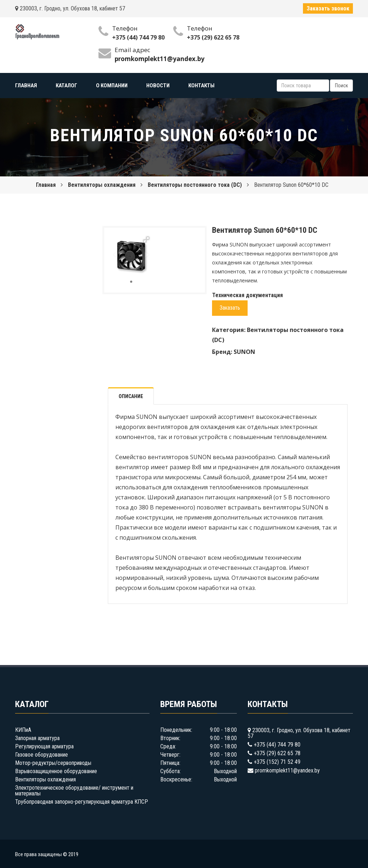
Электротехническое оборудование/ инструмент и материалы (74, 791)
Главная (46, 185)
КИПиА (23, 730)
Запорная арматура (37, 738)
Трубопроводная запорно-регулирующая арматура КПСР (82, 802)
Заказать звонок (328, 8)
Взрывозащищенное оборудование (56, 771)
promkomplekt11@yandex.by (287, 770)
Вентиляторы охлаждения (102, 185)
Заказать (230, 308)
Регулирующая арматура (44, 746)
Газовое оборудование (42, 755)
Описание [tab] (131, 396)
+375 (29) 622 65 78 (213, 37)
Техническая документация (247, 295)
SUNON (244, 352)
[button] (146, 240)
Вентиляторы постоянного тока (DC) (195, 185)
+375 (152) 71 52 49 (277, 762)
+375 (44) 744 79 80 (138, 37)
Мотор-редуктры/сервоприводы (53, 763)
